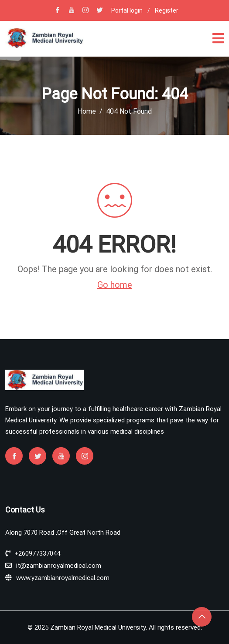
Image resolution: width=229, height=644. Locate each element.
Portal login (127, 10)
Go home (115, 285)
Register (167, 10)
